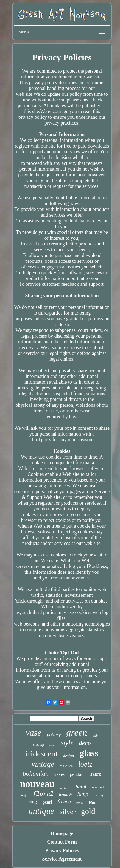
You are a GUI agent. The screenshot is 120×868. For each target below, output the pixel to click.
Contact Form (62, 842)
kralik (80, 803)
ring (33, 802)
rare (96, 774)
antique (41, 811)
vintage (43, 764)
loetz (85, 764)
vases (59, 774)
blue (92, 802)
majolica (66, 766)
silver (68, 812)
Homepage (62, 833)
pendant (77, 774)
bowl (52, 745)
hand (81, 786)
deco (85, 743)
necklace (65, 788)
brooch (65, 795)
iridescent (42, 754)
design (69, 756)
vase (33, 733)
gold (88, 811)
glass (89, 753)
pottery (54, 735)
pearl (48, 802)
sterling (38, 744)
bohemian (36, 773)
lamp (83, 794)
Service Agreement (62, 859)
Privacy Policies (62, 850)
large (24, 795)
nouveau (37, 784)
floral (43, 794)
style (67, 743)
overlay (99, 795)
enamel (98, 787)
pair (96, 736)
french (64, 801)
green (77, 732)
